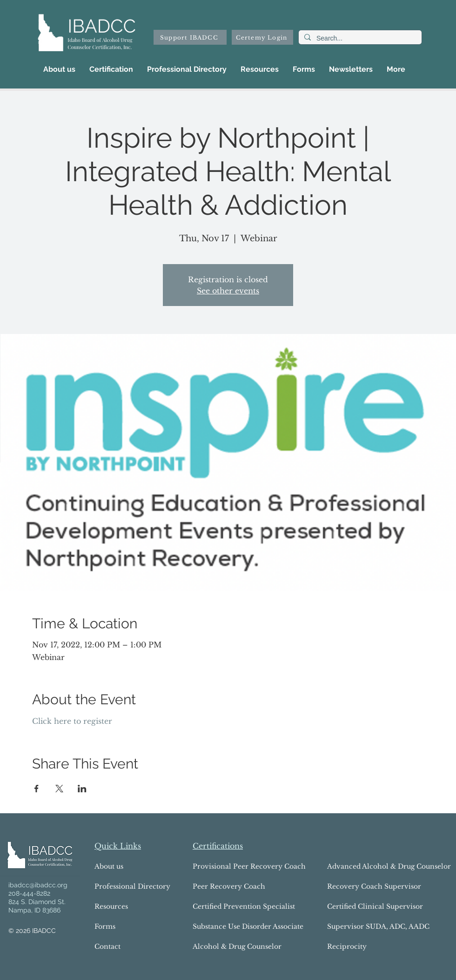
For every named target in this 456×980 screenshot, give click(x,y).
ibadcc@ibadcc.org (38, 885)
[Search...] (359, 39)
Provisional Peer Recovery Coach (227, 866)
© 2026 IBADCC (32, 931)
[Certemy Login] (262, 37)
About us (109, 866)
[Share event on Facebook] (37, 789)
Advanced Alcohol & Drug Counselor (381, 866)
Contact (107, 946)
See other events (228, 291)
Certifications (218, 846)
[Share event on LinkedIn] (82, 789)
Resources (111, 906)
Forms (105, 926)
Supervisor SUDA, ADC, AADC (378, 926)
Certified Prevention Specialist (227, 906)
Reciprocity (347, 946)
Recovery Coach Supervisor (374, 886)
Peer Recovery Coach (227, 886)
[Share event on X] (59, 789)
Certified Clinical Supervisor (375, 906)
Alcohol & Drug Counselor (227, 946)
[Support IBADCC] (190, 37)
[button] (111, 69)
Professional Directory (132, 886)
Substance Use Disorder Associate (227, 926)
